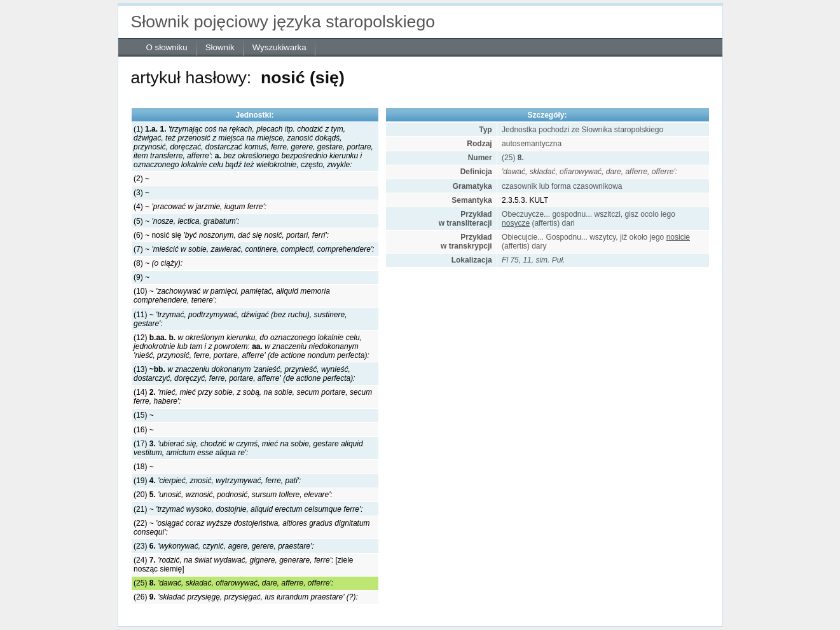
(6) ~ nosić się (231, 235)
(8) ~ (158, 263)
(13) (244, 374)
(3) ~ (141, 193)
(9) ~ (141, 277)
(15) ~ (144, 415)
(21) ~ (248, 509)
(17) (248, 448)
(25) (233, 583)
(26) (246, 597)
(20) (233, 495)
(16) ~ (144, 430)
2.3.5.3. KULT (525, 200)
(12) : (251, 346)
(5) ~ (186, 221)
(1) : (253, 147)
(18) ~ (144, 467)
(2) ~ (141, 179)
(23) (224, 546)
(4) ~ (200, 207)
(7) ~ (254, 249)
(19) (217, 481)
